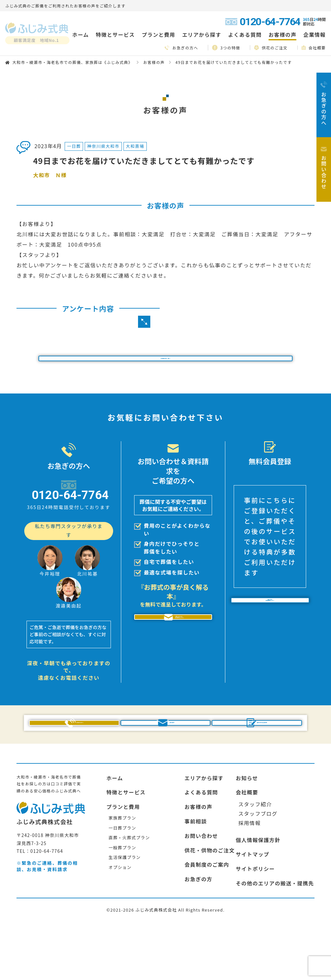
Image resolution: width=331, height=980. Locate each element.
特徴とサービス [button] (115, 35)
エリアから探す (204, 830)
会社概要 (314, 48)
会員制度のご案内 (207, 916)
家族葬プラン (122, 870)
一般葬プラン (122, 899)
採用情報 (249, 875)
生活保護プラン (125, 909)
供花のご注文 (271, 47)
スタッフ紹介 (255, 856)
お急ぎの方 (198, 931)
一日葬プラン (122, 879)
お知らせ (247, 830)
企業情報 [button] (315, 35)
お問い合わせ (201, 888)
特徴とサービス (126, 844)
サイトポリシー (255, 921)
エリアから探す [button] (202, 35)
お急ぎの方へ (181, 48)
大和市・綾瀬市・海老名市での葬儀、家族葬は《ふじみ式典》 (72, 62)
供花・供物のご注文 (210, 902)
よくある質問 (245, 35)
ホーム (80, 35)
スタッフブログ (258, 865)
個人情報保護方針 (258, 892)
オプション (120, 919)
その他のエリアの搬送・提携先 (275, 935)
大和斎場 (135, 146)
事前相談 (196, 873)
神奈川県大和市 (103, 146)
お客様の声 (283, 35)
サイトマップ (252, 906)
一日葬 (74, 146)
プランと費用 (123, 859)
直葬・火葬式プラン (129, 889)
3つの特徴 (226, 48)
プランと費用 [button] (158, 35)
